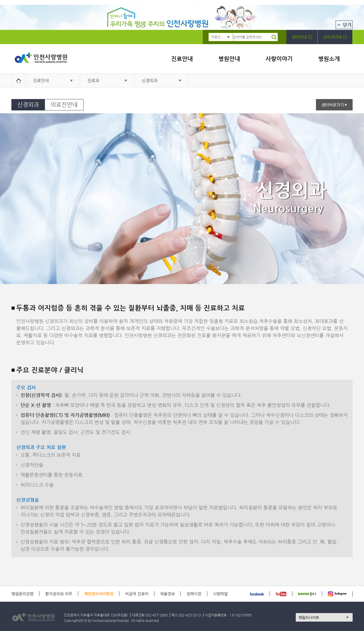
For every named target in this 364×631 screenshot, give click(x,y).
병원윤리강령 (22, 594)
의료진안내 (64, 105)
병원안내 (229, 59)
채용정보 (167, 594)
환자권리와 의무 (59, 594)
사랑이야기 (279, 59)
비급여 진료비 (137, 594)
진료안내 (182, 59)
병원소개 (329, 59)
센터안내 (302, 37)
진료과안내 (335, 37)
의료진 (216, 37)
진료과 (93, 80)
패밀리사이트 (309, 617)
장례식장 (194, 594)
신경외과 (150, 80)
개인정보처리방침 (99, 594)
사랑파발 (220, 594)
